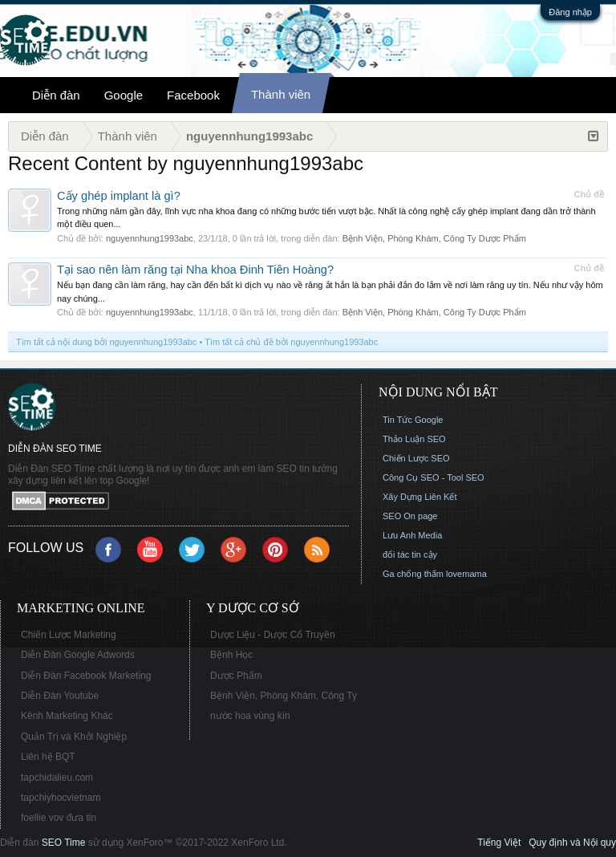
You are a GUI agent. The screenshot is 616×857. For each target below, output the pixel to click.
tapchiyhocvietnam (61, 798)
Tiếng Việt (499, 843)
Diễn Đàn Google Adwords (78, 655)
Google (124, 95)
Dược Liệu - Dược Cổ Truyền (273, 635)
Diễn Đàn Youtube (60, 696)
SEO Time (64, 843)
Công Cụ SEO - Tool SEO (434, 477)
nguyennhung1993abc (150, 238)
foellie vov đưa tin (59, 818)
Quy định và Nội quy (572, 843)
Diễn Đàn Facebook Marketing (86, 676)
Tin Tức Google (413, 420)
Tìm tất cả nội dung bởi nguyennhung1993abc (106, 342)
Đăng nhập (570, 12)
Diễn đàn (56, 95)
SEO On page (410, 516)
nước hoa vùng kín (250, 716)
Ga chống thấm (413, 574)
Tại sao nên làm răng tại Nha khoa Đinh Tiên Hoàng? (195, 270)
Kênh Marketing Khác (67, 716)
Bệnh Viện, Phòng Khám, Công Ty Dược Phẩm (434, 238)
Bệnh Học (231, 655)
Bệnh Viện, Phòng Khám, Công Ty (284, 696)
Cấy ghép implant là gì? (119, 196)
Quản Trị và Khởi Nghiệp (74, 737)
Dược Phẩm (236, 676)
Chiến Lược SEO (416, 458)
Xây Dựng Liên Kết (420, 497)
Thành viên (281, 94)
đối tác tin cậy (410, 554)
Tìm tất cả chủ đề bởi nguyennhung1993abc (291, 342)
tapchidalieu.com (57, 778)
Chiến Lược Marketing (69, 635)
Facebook (193, 95)
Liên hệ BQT (48, 757)
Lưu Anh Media (412, 535)
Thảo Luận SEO (414, 439)
